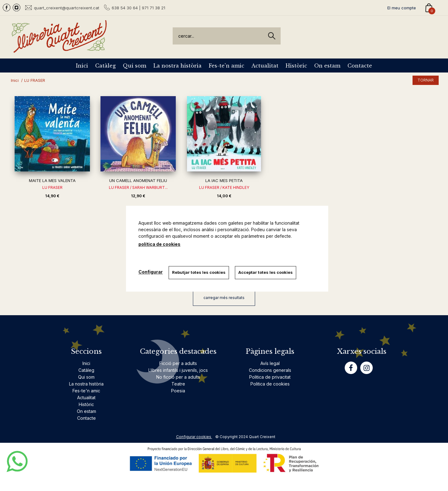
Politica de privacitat (270, 377)
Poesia (178, 391)
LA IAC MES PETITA (224, 180)
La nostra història (177, 66)
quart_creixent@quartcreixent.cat (67, 8)
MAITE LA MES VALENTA (52, 180)
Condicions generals (270, 370)
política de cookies (159, 244)
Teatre (178, 384)
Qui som (135, 66)
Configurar (151, 272)
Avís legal (270, 363)
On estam (327, 66)
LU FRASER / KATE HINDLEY (224, 187)
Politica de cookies (270, 384)
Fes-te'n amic (226, 66)
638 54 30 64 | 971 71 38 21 (138, 8)
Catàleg (105, 66)
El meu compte (402, 8)
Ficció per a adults (178, 363)
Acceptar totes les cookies (266, 272)
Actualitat (265, 66)
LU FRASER (52, 187)
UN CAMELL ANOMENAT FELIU (138, 180)
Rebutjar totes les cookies (199, 272)
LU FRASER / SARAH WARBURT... (138, 187)
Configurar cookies (194, 437)
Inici (82, 66)
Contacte (360, 66)
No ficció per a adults (178, 377)
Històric (296, 66)
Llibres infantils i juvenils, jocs (178, 370)
